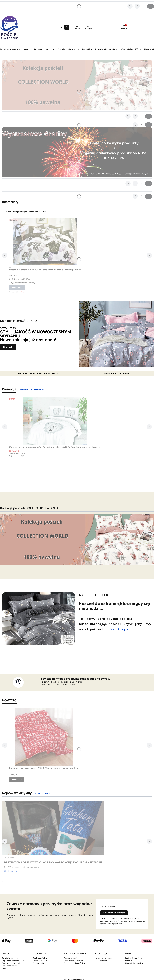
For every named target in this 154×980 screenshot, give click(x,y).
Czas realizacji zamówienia (75, 963)
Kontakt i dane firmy (134, 958)
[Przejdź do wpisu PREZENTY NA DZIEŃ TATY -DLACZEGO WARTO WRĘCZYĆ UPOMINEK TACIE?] (53, 828)
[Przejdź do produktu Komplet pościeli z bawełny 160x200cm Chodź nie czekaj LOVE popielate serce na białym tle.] (55, 421)
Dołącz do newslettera (114, 913)
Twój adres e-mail (108, 906)
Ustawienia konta (40, 961)
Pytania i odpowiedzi (11, 963)
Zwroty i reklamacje (10, 958)
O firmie (129, 961)
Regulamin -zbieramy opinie (14, 961)
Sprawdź (8, 347)
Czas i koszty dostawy (73, 961)
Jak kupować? (101, 961)
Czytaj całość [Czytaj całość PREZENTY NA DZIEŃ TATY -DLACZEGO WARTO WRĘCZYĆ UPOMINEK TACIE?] (11, 871)
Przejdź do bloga (44, 793)
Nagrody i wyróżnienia (135, 963)
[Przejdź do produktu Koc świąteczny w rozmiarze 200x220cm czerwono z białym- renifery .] (44, 737)
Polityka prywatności (103, 958)
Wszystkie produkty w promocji (35, 389)
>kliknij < (120, 630)
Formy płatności (70, 958)
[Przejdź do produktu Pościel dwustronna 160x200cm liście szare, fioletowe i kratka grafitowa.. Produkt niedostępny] (45, 241)
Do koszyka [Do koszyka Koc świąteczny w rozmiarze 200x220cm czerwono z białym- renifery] (16, 779)
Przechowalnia (39, 963)
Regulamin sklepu (9, 966)
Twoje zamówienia (40, 958)
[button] (67, 27)
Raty (4, 968)
